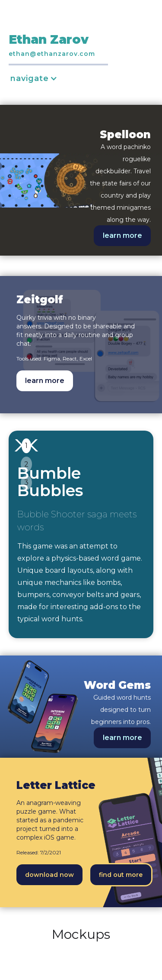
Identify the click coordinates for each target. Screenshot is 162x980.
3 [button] (26, 482)
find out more (121, 875)
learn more (122, 235)
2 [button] (26, 464)
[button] (38, 78)
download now (49, 875)
